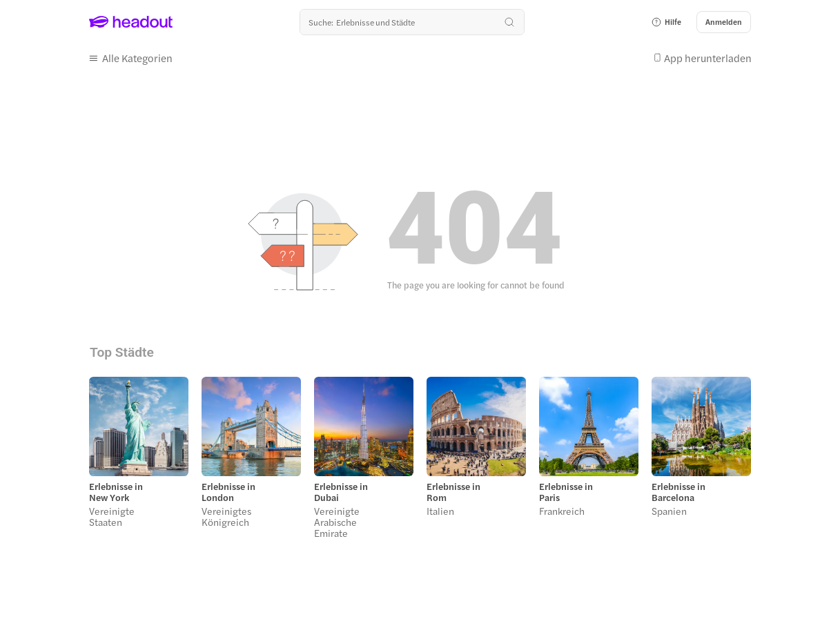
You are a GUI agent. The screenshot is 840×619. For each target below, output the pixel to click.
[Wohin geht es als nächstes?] (412, 22)
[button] (666, 22)
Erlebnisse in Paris (566, 492)
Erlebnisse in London (228, 492)
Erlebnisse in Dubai (341, 492)
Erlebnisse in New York (116, 492)
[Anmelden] (724, 22)
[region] (420, 462)
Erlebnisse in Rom (453, 492)
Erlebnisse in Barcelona (678, 492)
